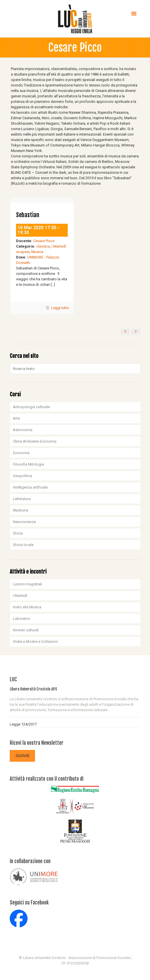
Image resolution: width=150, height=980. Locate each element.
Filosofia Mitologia (28, 464)
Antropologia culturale (31, 407)
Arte (16, 418)
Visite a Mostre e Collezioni (35, 642)
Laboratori (22, 619)
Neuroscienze (24, 522)
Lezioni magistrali (28, 584)
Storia (18, 533)
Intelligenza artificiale (30, 487)
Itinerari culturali (26, 630)
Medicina (21, 510)
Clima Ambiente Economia (35, 441)
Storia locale (23, 545)
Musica (37, 252)
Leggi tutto (60, 308)
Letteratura (22, 499)
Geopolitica (23, 476)
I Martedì (20, 596)
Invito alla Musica (27, 607)
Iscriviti (22, 756)
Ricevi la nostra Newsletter (37, 743)
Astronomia (23, 430)
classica (43, 246)
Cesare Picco (44, 241)
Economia (21, 453)
